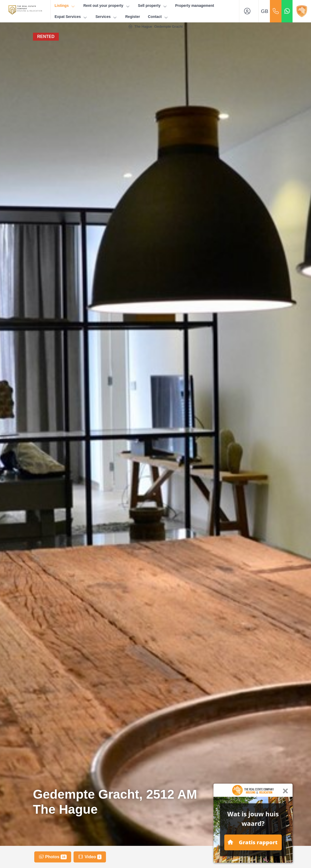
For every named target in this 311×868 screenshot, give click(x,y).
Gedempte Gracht (168, 26)
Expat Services (71, 17)
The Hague (143, 26)
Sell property (152, 6)
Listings (65, 6)
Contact (158, 17)
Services (106, 17)
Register (133, 17)
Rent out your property (107, 6)
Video (90, 857)
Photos (53, 857)
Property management (195, 6)
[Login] (249, 11)
